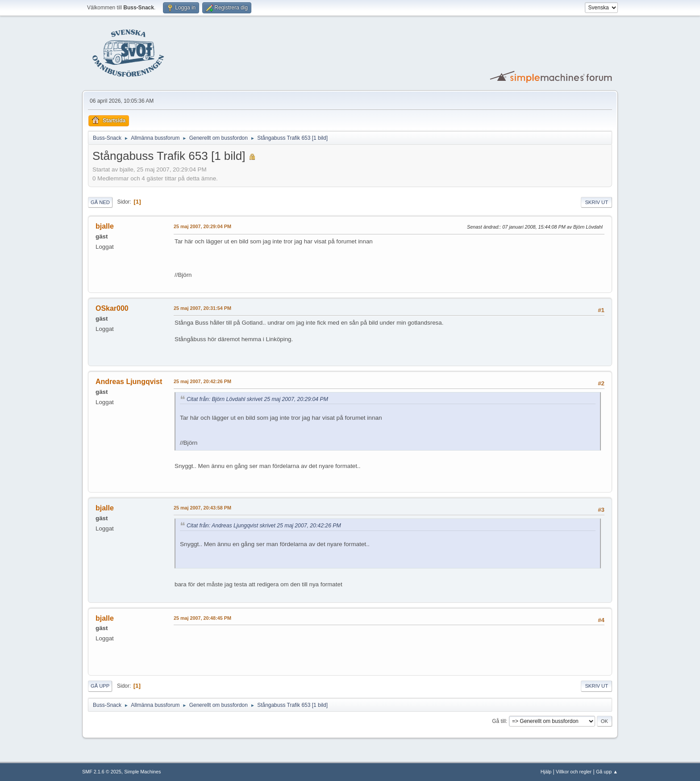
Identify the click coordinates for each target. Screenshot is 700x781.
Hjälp (546, 772)
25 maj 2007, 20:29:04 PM (202, 226)
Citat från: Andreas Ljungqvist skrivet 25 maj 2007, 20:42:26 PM (264, 526)
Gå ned (100, 202)
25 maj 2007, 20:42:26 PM (202, 381)
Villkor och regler (574, 772)
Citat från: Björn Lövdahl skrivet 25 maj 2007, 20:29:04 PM (257, 399)
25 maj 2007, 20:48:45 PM (202, 618)
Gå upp (100, 686)
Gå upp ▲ (607, 772)
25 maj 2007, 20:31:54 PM (202, 308)
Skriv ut (596, 202)
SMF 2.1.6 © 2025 (102, 772)
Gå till (499, 721)
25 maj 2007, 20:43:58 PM (202, 508)
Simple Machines (142, 772)
